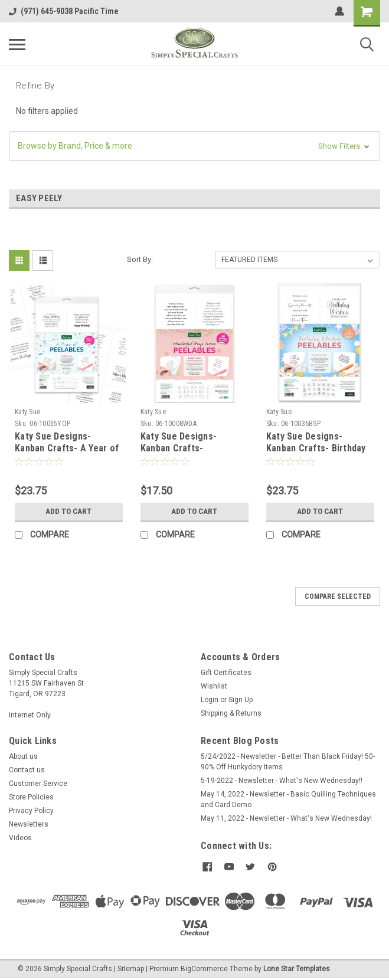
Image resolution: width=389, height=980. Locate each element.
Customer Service (38, 784)
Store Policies (31, 797)
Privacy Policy (31, 811)
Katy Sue (27, 412)
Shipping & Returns (231, 713)
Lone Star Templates (297, 968)
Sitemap (131, 968)
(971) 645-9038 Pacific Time (64, 11)
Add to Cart (69, 512)
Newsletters (29, 824)
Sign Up (241, 700)
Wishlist (214, 686)
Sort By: (140, 259)
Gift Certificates (226, 673)
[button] (194, 146)
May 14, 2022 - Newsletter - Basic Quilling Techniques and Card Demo (288, 799)
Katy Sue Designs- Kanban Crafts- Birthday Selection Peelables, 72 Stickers (316, 454)
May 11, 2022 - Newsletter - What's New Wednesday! (286, 818)
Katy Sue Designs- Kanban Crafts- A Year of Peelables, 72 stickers (67, 448)
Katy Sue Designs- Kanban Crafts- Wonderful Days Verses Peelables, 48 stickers (189, 454)
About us (23, 756)
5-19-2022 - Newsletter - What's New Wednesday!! (282, 781)
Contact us (27, 770)
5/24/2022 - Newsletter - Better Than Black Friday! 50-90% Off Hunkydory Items (288, 762)
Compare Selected (338, 596)
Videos (20, 838)
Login (210, 700)
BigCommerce (204, 968)
